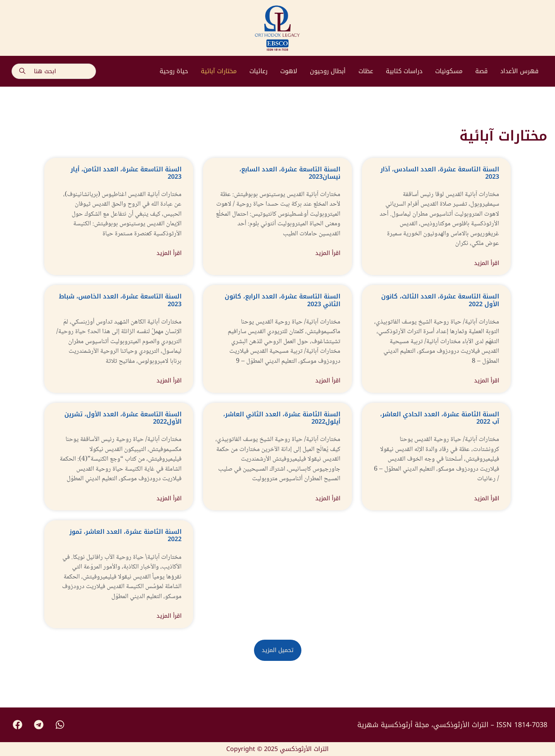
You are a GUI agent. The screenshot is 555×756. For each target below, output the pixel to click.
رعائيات (258, 71)
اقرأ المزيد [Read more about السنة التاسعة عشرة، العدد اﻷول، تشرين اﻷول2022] (169, 499)
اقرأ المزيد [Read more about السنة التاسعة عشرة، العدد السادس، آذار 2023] (487, 263)
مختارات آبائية (219, 71)
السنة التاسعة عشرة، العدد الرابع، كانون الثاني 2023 (283, 300)
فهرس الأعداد (519, 71)
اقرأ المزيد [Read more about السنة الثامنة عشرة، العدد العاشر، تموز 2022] (169, 616)
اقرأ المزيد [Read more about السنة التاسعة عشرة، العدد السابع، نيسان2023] (328, 253)
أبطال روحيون (328, 71)
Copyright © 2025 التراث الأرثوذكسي (277, 749)
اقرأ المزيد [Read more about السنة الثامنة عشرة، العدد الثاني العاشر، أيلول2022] (328, 499)
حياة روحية (174, 71)
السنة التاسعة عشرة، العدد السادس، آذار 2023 (440, 173)
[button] (278, 650)
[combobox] (54, 71)
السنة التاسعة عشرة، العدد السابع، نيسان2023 (290, 173)
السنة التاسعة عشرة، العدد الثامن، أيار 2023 (126, 173)
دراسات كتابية (404, 71)
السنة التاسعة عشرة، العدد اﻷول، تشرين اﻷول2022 (123, 418)
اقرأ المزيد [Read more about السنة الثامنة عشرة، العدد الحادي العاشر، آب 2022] (487, 499)
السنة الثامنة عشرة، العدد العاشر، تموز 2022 (125, 535)
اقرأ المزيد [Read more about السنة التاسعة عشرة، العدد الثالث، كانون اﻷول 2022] (487, 381)
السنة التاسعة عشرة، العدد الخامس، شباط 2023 (120, 300)
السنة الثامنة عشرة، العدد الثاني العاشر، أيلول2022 (282, 418)
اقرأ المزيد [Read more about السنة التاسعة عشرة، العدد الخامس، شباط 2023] (169, 381)
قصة (481, 71)
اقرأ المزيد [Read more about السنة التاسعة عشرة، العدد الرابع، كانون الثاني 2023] (328, 381)
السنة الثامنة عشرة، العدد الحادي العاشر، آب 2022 (440, 418)
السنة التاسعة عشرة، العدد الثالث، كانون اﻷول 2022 (440, 300)
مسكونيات (449, 71)
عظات (366, 71)
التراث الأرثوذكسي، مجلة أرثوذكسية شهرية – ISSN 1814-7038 (452, 725)
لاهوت (289, 71)
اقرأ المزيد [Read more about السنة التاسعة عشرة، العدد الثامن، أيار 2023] (169, 253)
